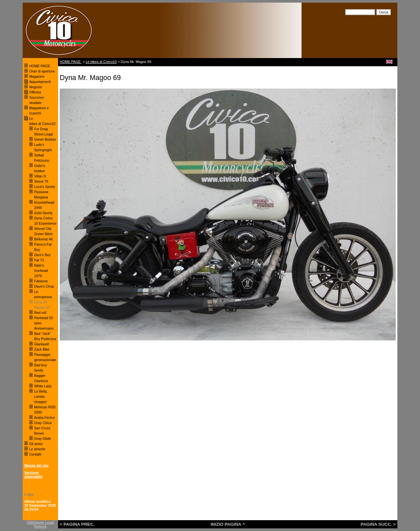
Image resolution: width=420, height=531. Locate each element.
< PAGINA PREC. (77, 524)
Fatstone (41, 281)
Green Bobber (45, 139)
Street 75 (41, 181)
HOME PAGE (40, 66)
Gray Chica (43, 423)
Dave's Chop (44, 286)
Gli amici (36, 444)
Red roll (40, 313)
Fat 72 (39, 260)
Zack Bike (42, 349)
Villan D (40, 176)
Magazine (37, 76)
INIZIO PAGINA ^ (228, 524)
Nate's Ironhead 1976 (41, 271)
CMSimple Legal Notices (40, 524)
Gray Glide (42, 439)
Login (29, 494)
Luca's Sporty (45, 187)
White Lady (43, 386)
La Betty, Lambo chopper (41, 397)
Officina (35, 92)
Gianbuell (42, 344)
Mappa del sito (36, 465)
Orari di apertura (42, 71)
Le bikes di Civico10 (101, 62)
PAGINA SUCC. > (378, 524)
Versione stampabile (33, 475)
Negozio (36, 87)
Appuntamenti (40, 82)
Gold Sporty (44, 213)
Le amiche (37, 449)
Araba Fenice (44, 418)
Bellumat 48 (43, 239)
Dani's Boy (42, 255)
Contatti (35, 454)
